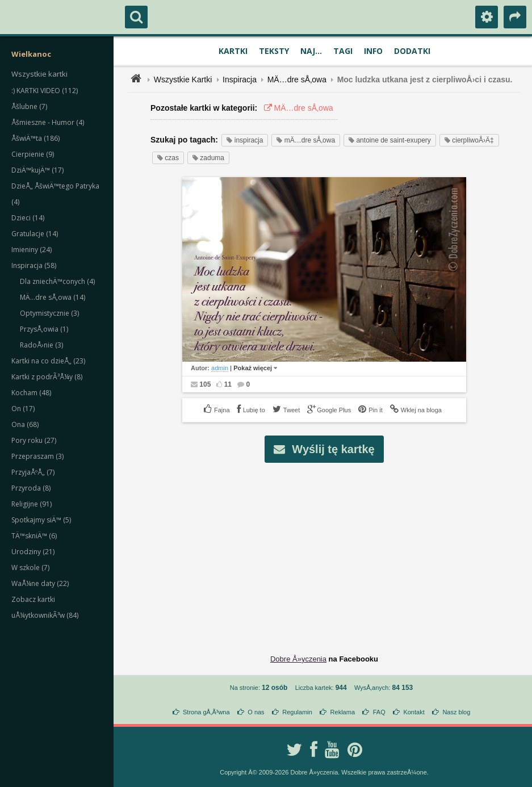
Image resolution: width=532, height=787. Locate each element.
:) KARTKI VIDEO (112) (45, 91)
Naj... (311, 51)
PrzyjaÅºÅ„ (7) (33, 472)
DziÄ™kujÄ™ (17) (37, 170)
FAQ (379, 712)
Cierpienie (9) (33, 154)
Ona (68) (25, 424)
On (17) (23, 409)
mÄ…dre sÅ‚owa (306, 140)
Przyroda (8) (31, 488)
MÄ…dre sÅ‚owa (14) (53, 297)
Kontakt (414, 712)
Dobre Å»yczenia (298, 659)
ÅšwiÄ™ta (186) (35, 138)
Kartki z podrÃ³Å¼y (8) (47, 377)
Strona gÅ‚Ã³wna (206, 712)
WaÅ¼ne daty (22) (40, 583)
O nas (256, 712)
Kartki (233, 51)
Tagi (343, 51)
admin (220, 368)
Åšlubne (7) (29, 106)
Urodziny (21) (33, 552)
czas (168, 158)
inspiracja (245, 140)
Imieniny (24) (32, 250)
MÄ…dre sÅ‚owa (297, 79)
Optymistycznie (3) (49, 313)
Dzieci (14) (28, 218)
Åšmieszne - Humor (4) (48, 122)
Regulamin (297, 712)
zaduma (208, 158)
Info (373, 51)
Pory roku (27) (34, 440)
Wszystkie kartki (39, 74)
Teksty (274, 51)
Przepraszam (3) (37, 456)
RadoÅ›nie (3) (41, 345)
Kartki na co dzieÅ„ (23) (48, 361)
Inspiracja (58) (34, 265)
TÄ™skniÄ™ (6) (34, 536)
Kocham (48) (31, 393)
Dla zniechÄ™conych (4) (57, 281)
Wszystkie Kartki (183, 79)
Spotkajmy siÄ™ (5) (41, 520)
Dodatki (412, 51)
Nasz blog (456, 712)
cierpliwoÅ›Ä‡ (469, 140)
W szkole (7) (30, 568)
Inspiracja (240, 79)
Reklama (343, 712)
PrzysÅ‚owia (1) (44, 329)
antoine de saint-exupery (390, 140)
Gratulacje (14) (35, 234)
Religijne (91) (32, 504)
